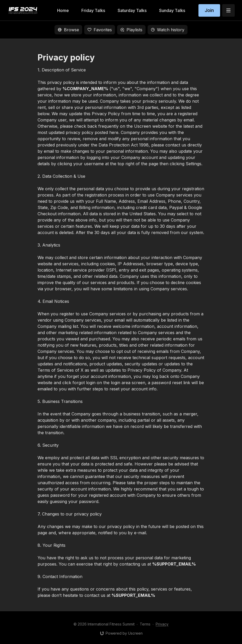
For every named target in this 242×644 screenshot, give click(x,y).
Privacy (162, 624)
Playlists (131, 30)
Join (209, 10)
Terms (145, 624)
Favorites (100, 30)
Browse (68, 30)
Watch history (168, 30)
